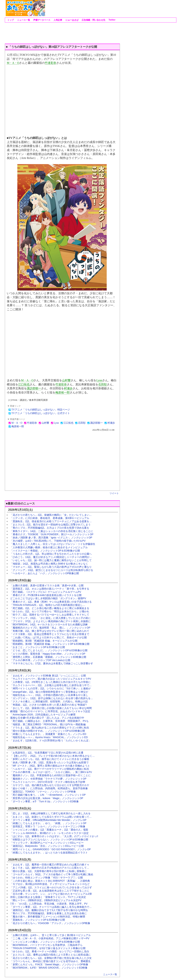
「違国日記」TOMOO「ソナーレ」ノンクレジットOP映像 (43, 792)
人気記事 (58, 20)
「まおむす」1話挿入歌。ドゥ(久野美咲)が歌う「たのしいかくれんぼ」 (50, 740)
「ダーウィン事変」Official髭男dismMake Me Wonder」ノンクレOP (48, 820)
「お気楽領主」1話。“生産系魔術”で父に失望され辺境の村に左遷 (47, 753)
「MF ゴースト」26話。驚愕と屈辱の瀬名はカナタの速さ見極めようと (50, 766)
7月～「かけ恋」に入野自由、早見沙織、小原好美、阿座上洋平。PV (49, 904)
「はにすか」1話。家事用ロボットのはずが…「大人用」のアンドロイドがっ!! (54, 836)
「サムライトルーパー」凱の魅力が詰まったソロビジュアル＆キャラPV (51, 679)
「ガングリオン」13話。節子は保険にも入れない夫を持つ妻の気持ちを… (52, 698)
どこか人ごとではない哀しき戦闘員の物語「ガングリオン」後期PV (48, 598)
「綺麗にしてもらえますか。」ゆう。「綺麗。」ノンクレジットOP (48, 823)
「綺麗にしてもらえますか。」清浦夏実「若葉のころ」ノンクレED (48, 734)
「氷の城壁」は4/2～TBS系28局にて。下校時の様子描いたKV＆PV (48, 541)
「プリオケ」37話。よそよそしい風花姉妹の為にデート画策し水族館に (50, 621)
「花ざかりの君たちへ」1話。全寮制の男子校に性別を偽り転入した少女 (51, 958)
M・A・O (13, 63)
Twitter (112, 20)
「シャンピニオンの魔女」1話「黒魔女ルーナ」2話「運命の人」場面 (49, 830)
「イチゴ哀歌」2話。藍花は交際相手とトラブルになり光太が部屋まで (50, 634)
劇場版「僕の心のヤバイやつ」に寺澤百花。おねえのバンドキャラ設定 (50, 711)
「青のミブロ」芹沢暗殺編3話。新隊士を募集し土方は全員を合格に (48, 913)
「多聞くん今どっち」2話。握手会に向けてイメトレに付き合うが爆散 (50, 759)
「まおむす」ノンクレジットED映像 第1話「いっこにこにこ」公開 (48, 676)
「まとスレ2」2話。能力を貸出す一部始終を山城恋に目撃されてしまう (50, 525)
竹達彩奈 (51, 63)
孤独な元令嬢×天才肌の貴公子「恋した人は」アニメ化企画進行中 (47, 718)
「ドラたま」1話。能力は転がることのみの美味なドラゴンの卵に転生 (50, 728)
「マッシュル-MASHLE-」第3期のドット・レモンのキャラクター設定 (49, 833)
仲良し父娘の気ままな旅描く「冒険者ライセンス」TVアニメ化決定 (48, 897)
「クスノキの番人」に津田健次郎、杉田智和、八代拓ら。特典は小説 (49, 701)
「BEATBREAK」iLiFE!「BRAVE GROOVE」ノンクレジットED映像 (49, 968)
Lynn (99, 380)
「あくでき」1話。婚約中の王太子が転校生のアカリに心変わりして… (50, 868)
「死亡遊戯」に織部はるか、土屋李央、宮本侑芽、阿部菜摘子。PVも (49, 721)
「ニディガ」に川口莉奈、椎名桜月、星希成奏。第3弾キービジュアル (50, 518)
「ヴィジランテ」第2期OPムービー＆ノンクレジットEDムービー (47, 843)
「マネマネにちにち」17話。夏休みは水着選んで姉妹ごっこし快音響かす (52, 663)
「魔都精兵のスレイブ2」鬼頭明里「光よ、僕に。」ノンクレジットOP (50, 628)
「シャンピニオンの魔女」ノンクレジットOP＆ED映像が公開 (45, 942)
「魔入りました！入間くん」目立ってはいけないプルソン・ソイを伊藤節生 (53, 544)
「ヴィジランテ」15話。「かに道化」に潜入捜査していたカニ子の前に (50, 618)
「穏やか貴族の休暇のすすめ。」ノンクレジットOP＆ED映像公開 (48, 731)
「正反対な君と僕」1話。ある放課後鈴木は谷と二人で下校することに (50, 891)
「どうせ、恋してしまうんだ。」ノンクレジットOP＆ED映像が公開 (49, 650)
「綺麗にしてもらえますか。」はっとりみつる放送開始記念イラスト (49, 853)
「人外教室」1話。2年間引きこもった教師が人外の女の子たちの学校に (50, 682)
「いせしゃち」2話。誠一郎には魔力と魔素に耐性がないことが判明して (51, 560)
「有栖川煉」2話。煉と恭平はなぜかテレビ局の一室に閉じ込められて (50, 631)
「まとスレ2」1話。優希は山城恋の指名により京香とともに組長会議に (50, 955)
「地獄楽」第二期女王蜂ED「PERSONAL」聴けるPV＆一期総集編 (48, 724)
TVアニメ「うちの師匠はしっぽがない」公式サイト (41, 413)
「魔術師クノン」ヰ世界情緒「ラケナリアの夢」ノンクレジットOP (48, 779)
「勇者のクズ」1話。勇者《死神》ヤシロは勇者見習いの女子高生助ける (51, 602)
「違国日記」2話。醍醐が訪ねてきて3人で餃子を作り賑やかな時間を (49, 910)
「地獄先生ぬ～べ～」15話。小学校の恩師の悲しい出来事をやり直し (49, 695)
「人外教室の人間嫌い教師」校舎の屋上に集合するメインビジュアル (49, 547)
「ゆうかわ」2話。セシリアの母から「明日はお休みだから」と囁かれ (50, 611)
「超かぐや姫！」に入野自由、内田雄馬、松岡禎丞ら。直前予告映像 (49, 788)
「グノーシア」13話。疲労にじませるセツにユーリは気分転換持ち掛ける (52, 570)
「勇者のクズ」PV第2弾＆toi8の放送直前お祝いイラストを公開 (46, 595)
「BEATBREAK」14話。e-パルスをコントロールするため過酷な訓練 (49, 624)
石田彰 (103, 384)
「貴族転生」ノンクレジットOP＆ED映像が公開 (38, 920)
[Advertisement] (110, 8)
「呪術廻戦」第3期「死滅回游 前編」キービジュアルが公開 (44, 641)
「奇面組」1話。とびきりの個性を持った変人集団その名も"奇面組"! (48, 705)
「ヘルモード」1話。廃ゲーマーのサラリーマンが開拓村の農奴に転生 (50, 769)
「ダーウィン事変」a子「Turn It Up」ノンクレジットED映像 (44, 801)
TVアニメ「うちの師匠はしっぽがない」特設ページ (41, 410)
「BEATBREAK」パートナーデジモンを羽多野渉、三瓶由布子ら (46, 945)
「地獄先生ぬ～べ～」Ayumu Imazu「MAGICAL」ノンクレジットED (49, 737)
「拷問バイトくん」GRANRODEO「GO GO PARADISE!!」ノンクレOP (50, 849)
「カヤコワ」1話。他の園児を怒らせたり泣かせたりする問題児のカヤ (50, 785)
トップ (10, 20)
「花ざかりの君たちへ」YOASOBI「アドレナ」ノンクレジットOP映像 (50, 923)
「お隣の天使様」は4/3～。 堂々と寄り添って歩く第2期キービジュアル (50, 935)
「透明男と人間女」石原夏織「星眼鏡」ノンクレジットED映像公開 (48, 657)
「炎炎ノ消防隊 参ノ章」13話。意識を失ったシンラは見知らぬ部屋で (49, 762)
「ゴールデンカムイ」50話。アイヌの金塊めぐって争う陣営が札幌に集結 (52, 874)
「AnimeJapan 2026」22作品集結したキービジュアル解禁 (43, 715)
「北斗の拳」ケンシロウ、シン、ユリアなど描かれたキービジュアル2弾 (51, 894)
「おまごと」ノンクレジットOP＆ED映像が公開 (38, 647)
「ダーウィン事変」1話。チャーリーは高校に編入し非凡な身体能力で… (51, 907)
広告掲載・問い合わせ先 (93, 20)
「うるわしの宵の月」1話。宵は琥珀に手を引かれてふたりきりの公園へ (51, 554)
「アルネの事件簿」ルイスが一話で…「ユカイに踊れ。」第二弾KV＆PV (51, 772)
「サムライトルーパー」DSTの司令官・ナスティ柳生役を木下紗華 (48, 782)
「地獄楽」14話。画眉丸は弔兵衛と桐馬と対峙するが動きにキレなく (49, 564)
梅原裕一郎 (63, 392)
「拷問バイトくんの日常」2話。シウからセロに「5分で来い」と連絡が (50, 688)
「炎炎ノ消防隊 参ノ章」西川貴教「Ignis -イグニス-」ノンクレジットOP (51, 538)
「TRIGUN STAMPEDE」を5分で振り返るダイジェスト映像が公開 (48, 948)
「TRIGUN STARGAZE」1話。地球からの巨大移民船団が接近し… (48, 605)
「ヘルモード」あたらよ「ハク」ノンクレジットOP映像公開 (44, 573)
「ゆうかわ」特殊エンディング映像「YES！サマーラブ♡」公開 (46, 878)
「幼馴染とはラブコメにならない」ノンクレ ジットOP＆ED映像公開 (49, 839)
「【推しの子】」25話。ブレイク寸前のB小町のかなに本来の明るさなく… (52, 756)
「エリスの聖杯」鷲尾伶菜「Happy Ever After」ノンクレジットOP (48, 654)
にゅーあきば (72, 20)
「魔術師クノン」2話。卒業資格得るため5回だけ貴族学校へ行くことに (50, 775)
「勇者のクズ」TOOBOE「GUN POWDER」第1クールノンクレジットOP (52, 534)
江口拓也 (24, 384)
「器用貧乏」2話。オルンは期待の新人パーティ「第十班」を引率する (50, 589)
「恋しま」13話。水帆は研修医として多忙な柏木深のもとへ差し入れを (50, 813)
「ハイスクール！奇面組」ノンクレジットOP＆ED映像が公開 (45, 551)
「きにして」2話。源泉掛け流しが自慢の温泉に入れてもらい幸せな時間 (51, 708)
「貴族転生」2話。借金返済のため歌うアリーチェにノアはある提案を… (51, 521)
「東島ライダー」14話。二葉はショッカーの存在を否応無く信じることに (52, 531)
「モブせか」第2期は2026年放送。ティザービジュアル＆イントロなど (50, 884)
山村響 (66, 380)
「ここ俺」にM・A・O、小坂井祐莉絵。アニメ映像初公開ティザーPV (50, 938)
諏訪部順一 (34, 388)
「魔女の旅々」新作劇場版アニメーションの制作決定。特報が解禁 (48, 917)
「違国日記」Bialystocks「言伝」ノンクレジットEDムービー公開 (47, 846)
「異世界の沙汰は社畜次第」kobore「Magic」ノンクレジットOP (47, 798)
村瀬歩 (68, 388)
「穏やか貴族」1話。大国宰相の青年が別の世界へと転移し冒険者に (48, 871)
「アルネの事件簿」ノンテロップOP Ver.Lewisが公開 (40, 660)
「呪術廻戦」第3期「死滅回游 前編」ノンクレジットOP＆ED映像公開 (50, 644)
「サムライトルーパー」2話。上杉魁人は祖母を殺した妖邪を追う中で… (51, 685)
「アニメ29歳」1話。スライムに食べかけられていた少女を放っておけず (51, 887)
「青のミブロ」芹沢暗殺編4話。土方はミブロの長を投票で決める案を (50, 528)
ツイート (114, 493)
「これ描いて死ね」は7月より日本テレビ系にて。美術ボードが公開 (48, 637)
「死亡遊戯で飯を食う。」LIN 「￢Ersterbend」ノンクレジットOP (48, 795)
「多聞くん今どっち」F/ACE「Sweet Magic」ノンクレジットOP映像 (49, 964)
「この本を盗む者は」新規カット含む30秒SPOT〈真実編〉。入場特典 (50, 881)
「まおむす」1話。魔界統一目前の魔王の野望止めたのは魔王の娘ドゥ (50, 865)
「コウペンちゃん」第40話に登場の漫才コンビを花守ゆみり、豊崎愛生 (50, 961)
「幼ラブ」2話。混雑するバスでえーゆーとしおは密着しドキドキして (50, 615)
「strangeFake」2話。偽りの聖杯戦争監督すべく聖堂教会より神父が (49, 692)
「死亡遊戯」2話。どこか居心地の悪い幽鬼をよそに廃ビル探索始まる (50, 608)
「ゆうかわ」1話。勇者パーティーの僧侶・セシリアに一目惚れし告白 (50, 951)
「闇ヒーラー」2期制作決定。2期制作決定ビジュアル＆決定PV (46, 900)
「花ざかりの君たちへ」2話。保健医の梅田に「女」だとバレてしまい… (51, 515)
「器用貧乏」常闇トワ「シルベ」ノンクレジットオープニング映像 (48, 826)
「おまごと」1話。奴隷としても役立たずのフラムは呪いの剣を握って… (51, 817)
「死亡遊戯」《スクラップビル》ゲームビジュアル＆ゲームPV (46, 592)
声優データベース (42, 20)
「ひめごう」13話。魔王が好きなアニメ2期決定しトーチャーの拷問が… (51, 557)
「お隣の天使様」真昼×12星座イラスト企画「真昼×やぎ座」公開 (47, 585)
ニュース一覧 (23, 20)
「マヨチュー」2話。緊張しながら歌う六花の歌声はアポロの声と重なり (51, 567)
